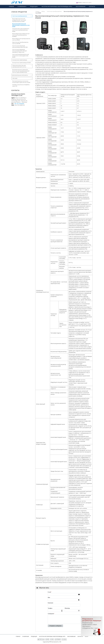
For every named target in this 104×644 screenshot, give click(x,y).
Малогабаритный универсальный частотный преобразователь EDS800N (21, 35)
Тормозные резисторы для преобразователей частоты (19, 66)
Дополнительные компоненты (20, 75)
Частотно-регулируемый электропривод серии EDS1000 (20, 47)
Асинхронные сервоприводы (20, 60)
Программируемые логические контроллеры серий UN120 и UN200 (21, 82)
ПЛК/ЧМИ (15, 78)
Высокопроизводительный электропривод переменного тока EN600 (21, 25)
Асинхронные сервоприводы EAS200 (21, 63)
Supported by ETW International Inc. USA (52, 642)
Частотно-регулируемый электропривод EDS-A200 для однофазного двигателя (19, 51)
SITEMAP (58, 639)
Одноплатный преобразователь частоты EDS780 (20, 43)
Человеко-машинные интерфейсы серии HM (21, 85)
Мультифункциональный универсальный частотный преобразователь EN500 (19, 20)
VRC (47, 639)
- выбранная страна (85, 3)
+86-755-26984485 (19, 104)
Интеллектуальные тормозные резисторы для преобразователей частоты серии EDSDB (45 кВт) (21, 71)
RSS (52, 639)
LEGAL (64, 639)
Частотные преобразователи (54, 11)
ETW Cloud (41, 639)
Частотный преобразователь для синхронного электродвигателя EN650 (21, 56)
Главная (37, 11)
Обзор (43, 11)
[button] (22, 7)
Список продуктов (19, 12)
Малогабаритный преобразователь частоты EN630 (21, 39)
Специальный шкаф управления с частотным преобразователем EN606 (21, 30)
